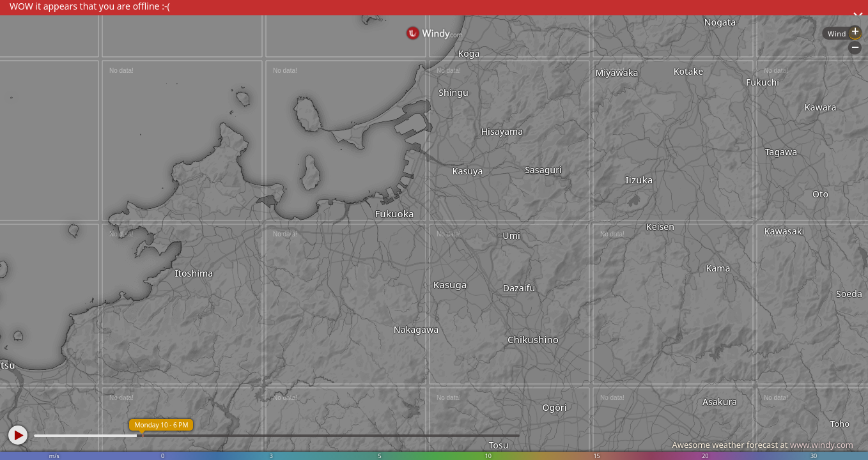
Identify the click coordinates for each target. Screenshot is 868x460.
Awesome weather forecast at (763, 445)
